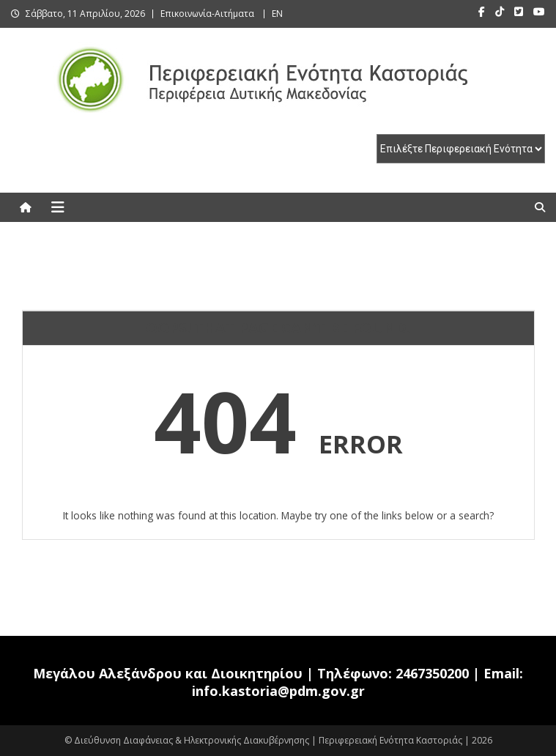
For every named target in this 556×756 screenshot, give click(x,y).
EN (277, 14)
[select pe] (461, 149)
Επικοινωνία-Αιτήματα (207, 14)
